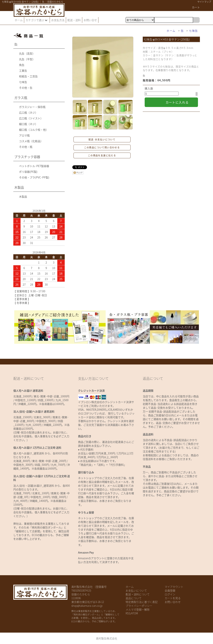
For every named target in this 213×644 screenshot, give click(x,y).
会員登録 (170, 590)
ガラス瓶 (21, 98)
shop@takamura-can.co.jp (87, 606)
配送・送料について (138, 594)
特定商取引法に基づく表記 (142, 602)
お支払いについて (136, 590)
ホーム (19, 20)
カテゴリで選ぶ (37, 20)
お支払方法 (58, 20)
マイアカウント (174, 587)
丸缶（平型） (27, 59)
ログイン (170, 594)
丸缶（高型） (27, 53)
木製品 (19, 187)
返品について (134, 598)
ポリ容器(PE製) (28, 172)
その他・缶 (26, 88)
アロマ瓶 (24, 135)
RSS (128, 613)
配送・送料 (74, 20)
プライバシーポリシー (139, 606)
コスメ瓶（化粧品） (31, 141)
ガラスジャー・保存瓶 (32, 107)
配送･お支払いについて (102, 139)
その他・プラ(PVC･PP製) (34, 177)
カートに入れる (177, 102)
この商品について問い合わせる (102, 147)
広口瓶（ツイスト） (31, 118)
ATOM (135, 613)
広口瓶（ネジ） (28, 112)
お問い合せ (90, 20)
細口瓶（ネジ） (28, 124)
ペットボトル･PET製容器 (34, 166)
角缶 (22, 65)
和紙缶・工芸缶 (28, 76)
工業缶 (23, 70)
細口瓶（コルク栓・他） (34, 130)
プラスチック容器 (27, 157)
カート (196, 7)
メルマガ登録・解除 (138, 609)
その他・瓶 (26, 147)
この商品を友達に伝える (102, 155)
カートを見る (173, 598)
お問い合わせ (173, 602)
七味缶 (193, 31)
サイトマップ (204, 2)
